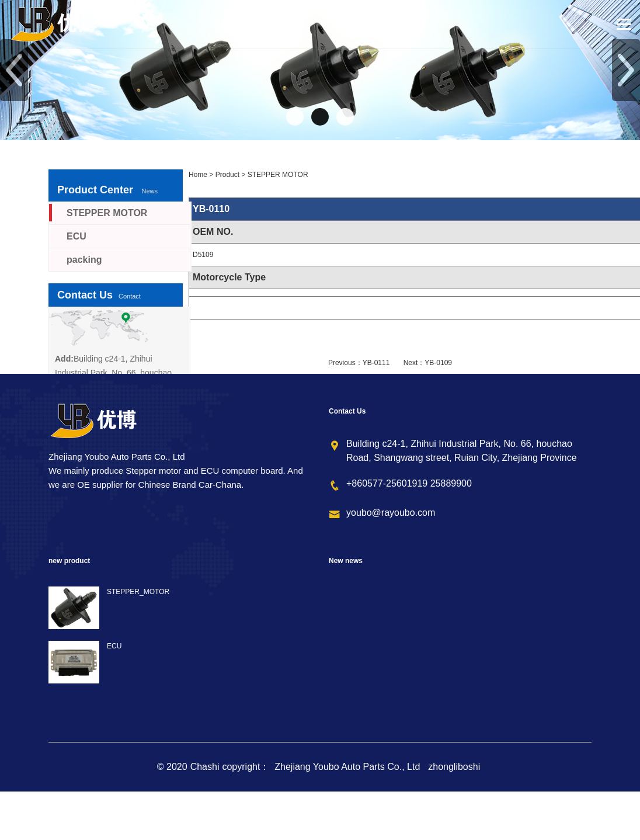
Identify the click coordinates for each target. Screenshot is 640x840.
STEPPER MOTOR (278, 175)
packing (84, 260)
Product (227, 175)
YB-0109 (438, 363)
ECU (76, 236)
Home (198, 175)
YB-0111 (376, 363)
